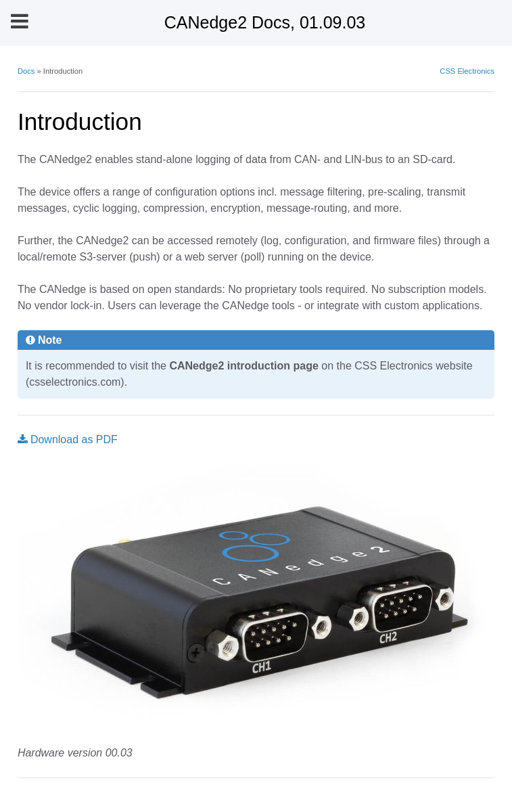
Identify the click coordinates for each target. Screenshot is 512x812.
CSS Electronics (467, 71)
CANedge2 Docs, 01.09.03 (265, 22)
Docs (26, 71)
